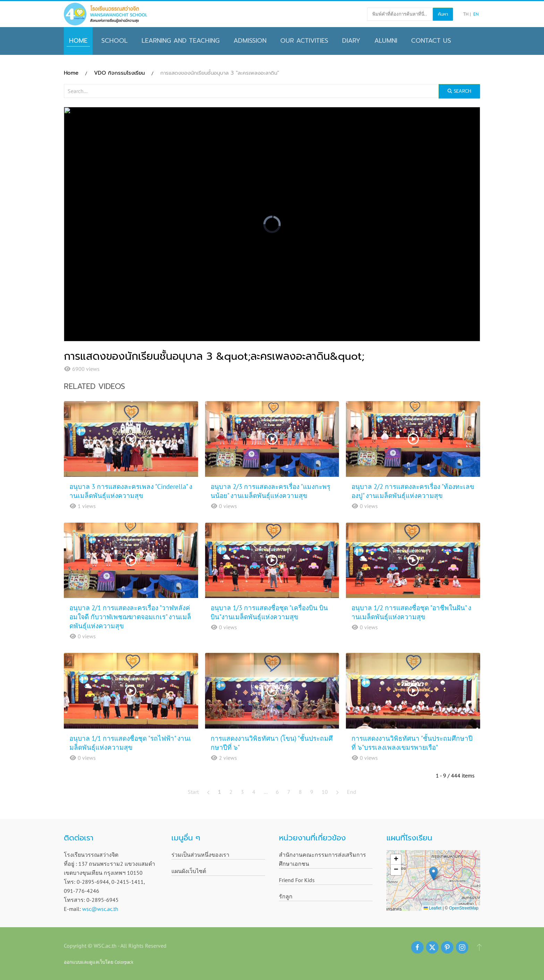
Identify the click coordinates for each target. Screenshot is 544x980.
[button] (433, 874)
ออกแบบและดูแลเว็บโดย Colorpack (99, 962)
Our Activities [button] (304, 41)
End (352, 792)
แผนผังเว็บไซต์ (189, 871)
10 (325, 792)
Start (193, 792)
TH (466, 14)
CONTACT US (431, 41)
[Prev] (208, 792)
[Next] (337, 792)
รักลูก (286, 896)
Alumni (386, 41)
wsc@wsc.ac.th (100, 909)
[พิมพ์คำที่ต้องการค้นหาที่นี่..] (400, 14)
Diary (351, 41)
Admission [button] (250, 41)
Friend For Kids (297, 880)
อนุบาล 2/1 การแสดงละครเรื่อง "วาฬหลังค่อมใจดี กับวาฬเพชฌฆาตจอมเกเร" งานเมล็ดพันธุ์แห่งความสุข (130, 617)
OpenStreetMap (464, 908)
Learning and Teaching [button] (181, 41)
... (266, 792)
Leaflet (432, 908)
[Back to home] (105, 14)
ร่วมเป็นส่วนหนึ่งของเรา (200, 855)
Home (78, 41)
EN (476, 14)
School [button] (114, 41)
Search (459, 91)
